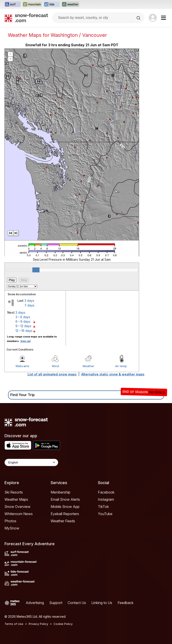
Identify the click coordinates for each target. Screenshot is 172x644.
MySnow (12, 528)
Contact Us (77, 603)
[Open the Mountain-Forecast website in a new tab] (32, 4)
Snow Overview (17, 507)
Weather (88, 366)
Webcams (22, 366)
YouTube (105, 514)
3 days (29, 301)
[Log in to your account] (153, 18)
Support (56, 603)
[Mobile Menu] (163, 18)
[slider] (36, 270)
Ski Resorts (14, 492)
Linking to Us (102, 603)
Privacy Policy (38, 624)
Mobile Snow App (65, 507)
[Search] (139, 18)
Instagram (106, 499)
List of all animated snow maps (52, 374)
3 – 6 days (23, 317)
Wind (55, 366)
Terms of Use (14, 624)
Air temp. (121, 366)
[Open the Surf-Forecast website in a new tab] (13, 4)
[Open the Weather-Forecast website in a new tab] (70, 4)
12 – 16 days (24, 331)
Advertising (35, 603)
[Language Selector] (31, 462)
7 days (29, 305)
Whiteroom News (19, 514)
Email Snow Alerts (65, 499)
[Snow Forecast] (26, 18)
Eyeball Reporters (65, 514)
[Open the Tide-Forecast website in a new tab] (52, 4)
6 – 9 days (23, 321)
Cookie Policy (63, 624)
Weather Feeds (63, 521)
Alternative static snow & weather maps (113, 374)
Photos (10, 521)
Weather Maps (16, 499)
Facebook (106, 492)
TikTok (103, 507)
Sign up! (26, 341)
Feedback (126, 603)
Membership (60, 492)
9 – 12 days (23, 326)
